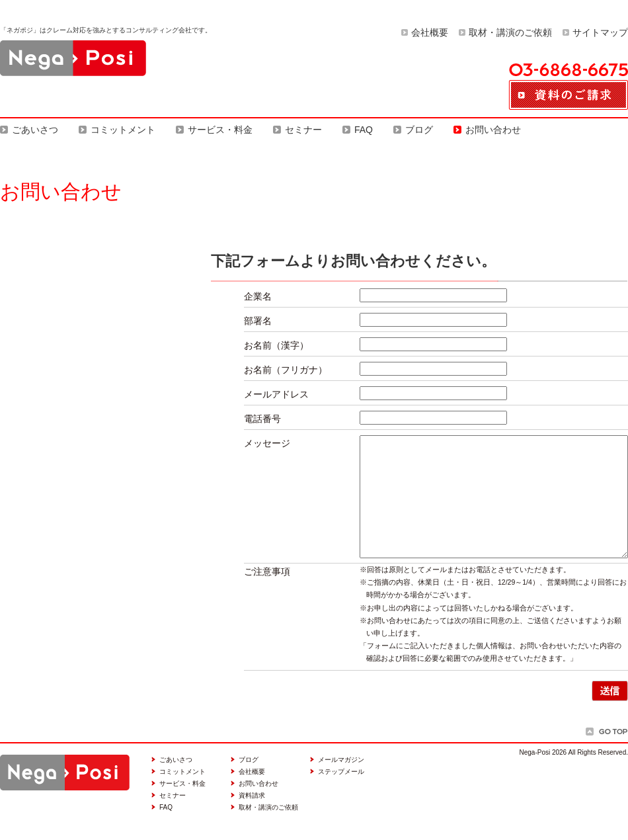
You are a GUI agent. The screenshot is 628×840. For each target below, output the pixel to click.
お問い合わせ (493, 130)
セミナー (303, 130)
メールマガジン (341, 760)
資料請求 (252, 795)
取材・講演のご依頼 (510, 32)
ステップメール (341, 772)
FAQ (364, 130)
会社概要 (430, 32)
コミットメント (123, 130)
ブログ (419, 130)
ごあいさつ (35, 130)
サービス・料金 (220, 130)
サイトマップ (600, 32)
